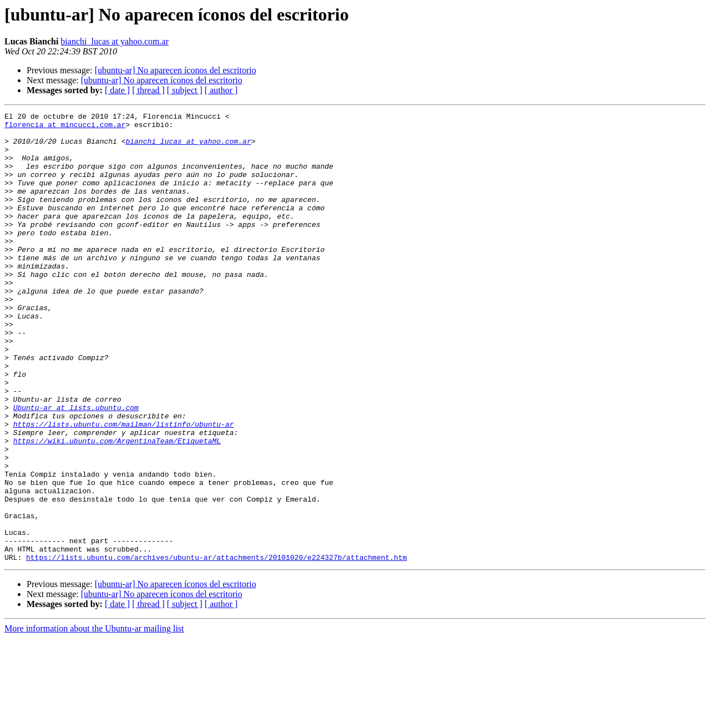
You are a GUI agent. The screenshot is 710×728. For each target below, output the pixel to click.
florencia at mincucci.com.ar (65, 128)
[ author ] (221, 90)
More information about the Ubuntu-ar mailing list (94, 718)
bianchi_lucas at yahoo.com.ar (115, 41)
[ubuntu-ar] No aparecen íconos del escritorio (176, 70)
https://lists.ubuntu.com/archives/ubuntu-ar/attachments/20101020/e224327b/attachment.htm (216, 647)
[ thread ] (148, 90)
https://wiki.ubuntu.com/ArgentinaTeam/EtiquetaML (117, 507)
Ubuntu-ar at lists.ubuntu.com (76, 467)
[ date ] (117, 90)
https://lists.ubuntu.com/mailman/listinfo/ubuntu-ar (124, 487)
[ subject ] (185, 90)
